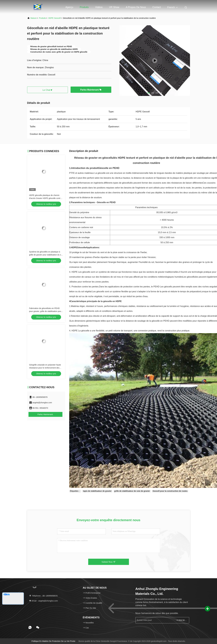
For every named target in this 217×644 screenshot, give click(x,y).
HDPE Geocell (54, 18)
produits (42, 18)
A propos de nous (136, 7)
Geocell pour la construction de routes (170, 491)
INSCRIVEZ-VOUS (181, 620)
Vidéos (99, 7)
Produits (84, 7)
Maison (34, 18)
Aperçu (69, 7)
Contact (157, 7)
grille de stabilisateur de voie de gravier (132, 491)
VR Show (114, 7)
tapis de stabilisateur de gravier (97, 491)
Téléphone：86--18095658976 (43, 596)
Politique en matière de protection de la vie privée (53, 641)
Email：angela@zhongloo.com (43, 601)
